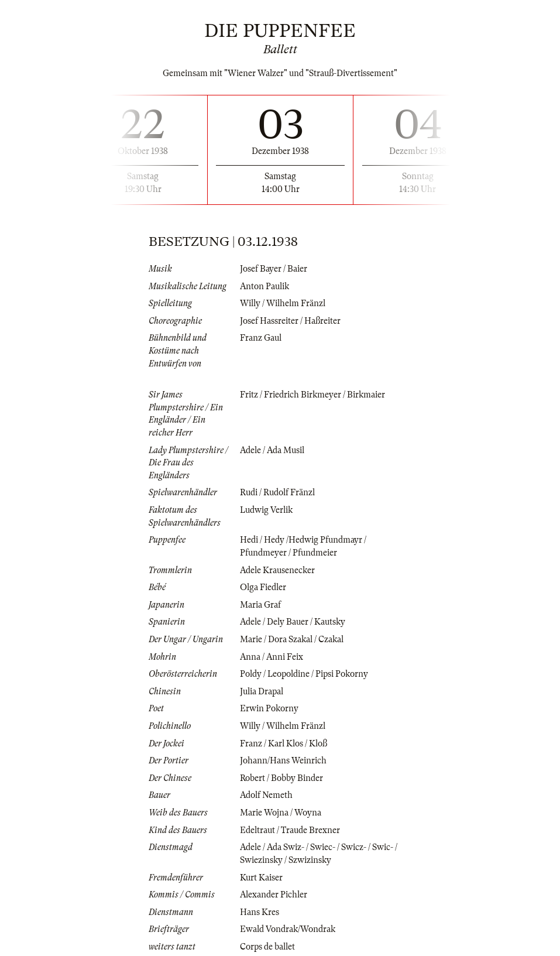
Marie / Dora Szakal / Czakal (292, 639)
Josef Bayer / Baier (274, 269)
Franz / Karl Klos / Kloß (284, 743)
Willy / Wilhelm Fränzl (283, 303)
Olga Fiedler (263, 587)
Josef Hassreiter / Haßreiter (290, 321)
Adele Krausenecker (277, 570)
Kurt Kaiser (261, 878)
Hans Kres (260, 912)
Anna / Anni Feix (272, 657)
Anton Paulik (264, 286)
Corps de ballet (267, 947)
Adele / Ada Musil (272, 450)
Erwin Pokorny (269, 708)
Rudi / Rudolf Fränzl (277, 492)
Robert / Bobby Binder (281, 778)
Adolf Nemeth (266, 795)
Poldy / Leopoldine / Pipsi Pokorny (304, 674)
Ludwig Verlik (266, 510)
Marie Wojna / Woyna (281, 813)
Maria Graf (260, 605)
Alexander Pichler (274, 895)
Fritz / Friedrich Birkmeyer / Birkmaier (312, 395)
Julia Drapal (262, 691)
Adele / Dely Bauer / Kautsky (293, 622)
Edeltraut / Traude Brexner (290, 830)
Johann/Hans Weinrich (283, 760)
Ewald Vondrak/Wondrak (288, 929)
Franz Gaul (261, 338)
